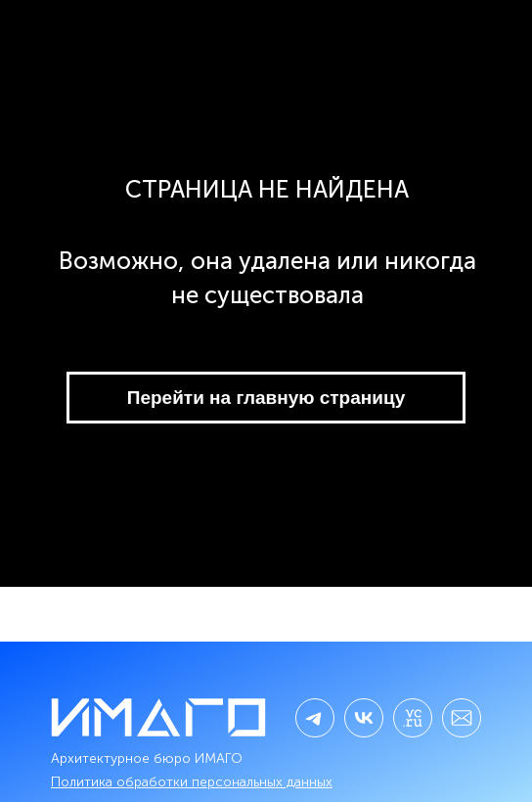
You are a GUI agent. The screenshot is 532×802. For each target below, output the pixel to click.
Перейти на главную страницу (266, 398)
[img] (364, 718)
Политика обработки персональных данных (192, 782)
